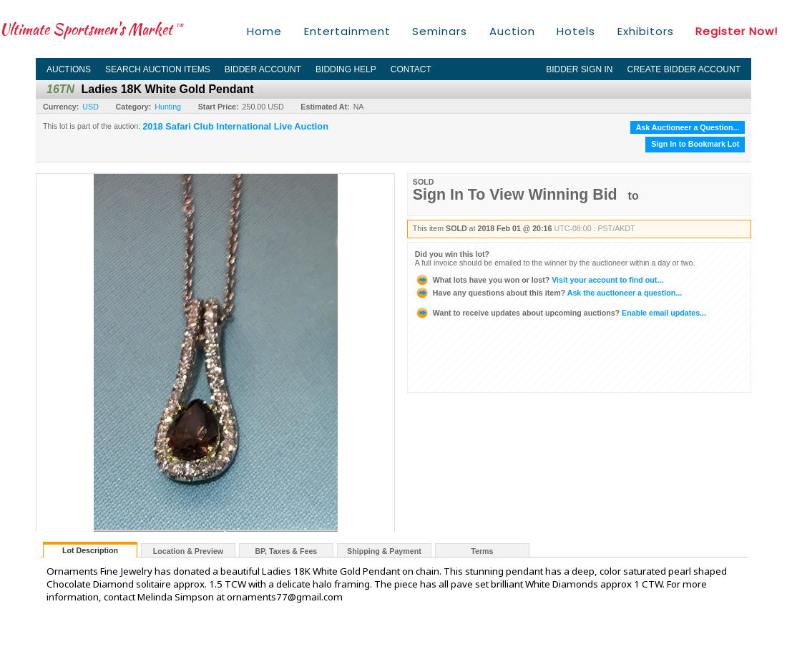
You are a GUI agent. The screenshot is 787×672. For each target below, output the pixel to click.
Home (264, 31)
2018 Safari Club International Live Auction (235, 127)
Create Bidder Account (684, 69)
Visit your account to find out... (539, 280)
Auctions (69, 69)
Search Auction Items (158, 69)
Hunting (168, 107)
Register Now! (737, 31)
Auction (512, 31)
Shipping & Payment (384, 551)
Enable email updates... (561, 313)
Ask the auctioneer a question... (548, 293)
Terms (482, 551)
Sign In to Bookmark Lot (695, 144)
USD (91, 107)
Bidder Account (263, 69)
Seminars (440, 31)
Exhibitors (646, 31)
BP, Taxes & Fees (287, 551)
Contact (411, 69)
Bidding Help (346, 69)
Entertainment (347, 31)
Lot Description (90, 550)
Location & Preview (188, 551)
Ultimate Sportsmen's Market (92, 29)
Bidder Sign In (579, 69)
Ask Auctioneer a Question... (688, 127)
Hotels (576, 31)
